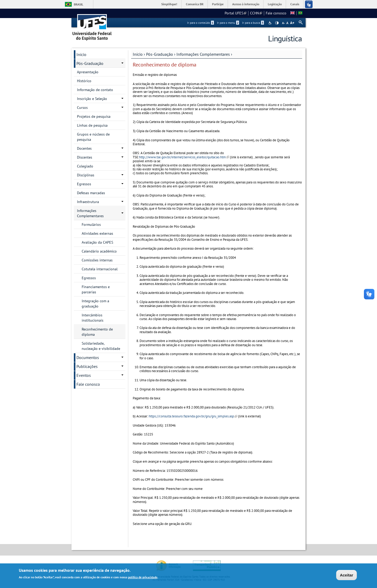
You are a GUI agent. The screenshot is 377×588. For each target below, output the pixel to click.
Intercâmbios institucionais (93, 318)
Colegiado (85, 166)
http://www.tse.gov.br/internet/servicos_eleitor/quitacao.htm (184, 157)
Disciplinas (86, 175)
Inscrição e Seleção (92, 99)
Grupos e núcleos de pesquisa (93, 137)
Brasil (79, 4)
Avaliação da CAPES (97, 242)
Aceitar (346, 576)
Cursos (82, 108)
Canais (295, 4)
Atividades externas (97, 233)
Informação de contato (95, 90)
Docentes (84, 148)
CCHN (256, 13)
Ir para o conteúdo (201, 23)
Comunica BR (195, 4)
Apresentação (88, 72)
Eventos (84, 375)
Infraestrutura (88, 202)
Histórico (84, 81)
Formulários (91, 225)
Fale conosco (276, 13)
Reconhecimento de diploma (97, 332)
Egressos (84, 184)
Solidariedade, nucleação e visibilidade (101, 346)
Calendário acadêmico (99, 251)
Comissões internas (97, 260)
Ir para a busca (253, 23)
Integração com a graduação (95, 304)
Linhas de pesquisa (92, 125)
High (277, 23)
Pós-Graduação (160, 54)
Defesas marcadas (91, 193)
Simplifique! (169, 4)
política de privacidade (143, 578)
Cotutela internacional (100, 269)
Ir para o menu (228, 23)
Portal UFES (235, 13)
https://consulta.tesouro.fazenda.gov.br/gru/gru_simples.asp (193, 416)
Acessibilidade (271, 23)
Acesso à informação (246, 4)
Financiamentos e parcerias (96, 289)
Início (138, 54)
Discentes (85, 157)
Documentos (88, 357)
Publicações (87, 366)
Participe (218, 4)
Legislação (275, 4)
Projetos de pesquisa (94, 116)
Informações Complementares (203, 54)
